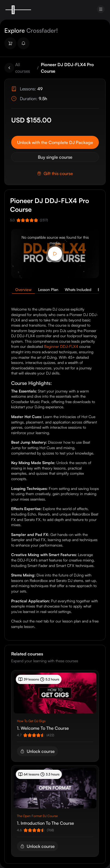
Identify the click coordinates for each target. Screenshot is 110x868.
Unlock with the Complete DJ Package (55, 142)
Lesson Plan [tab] (48, 289)
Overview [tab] (23, 289)
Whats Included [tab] (78, 289)
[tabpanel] (55, 468)
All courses (23, 68)
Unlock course (37, 751)
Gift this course (55, 173)
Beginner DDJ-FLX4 (61, 346)
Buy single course (55, 157)
